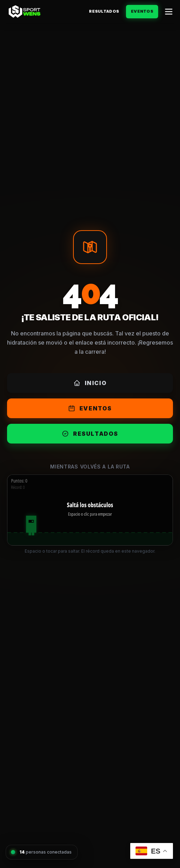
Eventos (142, 11)
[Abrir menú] (169, 12)
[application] (90, 510)
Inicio (90, 383)
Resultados (104, 11)
